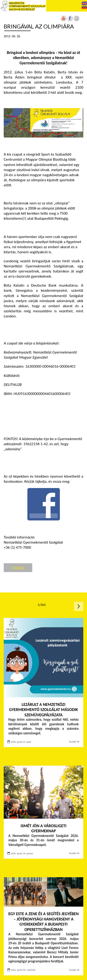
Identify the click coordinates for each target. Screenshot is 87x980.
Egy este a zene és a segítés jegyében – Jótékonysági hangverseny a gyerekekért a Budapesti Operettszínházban (43, 922)
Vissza (18, 568)
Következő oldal (79, 606)
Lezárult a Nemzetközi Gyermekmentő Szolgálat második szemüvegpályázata (43, 710)
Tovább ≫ (74, 742)
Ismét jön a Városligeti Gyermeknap (43, 828)
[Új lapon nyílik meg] (70, 20)
